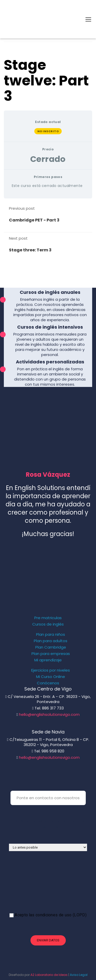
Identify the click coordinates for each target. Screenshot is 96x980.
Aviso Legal (79, 975)
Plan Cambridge (51, 647)
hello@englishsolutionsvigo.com (49, 714)
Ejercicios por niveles (51, 670)
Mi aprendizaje (48, 660)
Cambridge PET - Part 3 (34, 220)
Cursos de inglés (48, 624)
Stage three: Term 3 (30, 250)
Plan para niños (51, 634)
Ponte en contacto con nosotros (48, 798)
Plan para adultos (51, 641)
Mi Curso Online (51, 677)
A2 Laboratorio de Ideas (49, 975)
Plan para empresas (51, 654)
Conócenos (48, 683)
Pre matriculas (48, 618)
